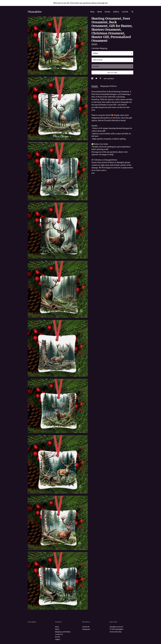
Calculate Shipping (99, 48)
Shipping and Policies (63, 632)
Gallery (116, 12)
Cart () (125, 12)
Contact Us (59, 634)
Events (108, 12)
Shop (92, 12)
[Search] (133, 12)
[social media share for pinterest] (101, 79)
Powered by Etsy (116, 632)
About (100, 12)
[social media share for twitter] (97, 79)
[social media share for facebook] (92, 79)
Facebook (86, 627)
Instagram (86, 629)
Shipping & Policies (108, 86)
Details (95, 86)
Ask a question (109, 79)
